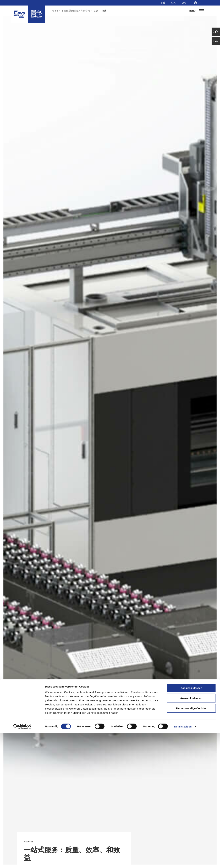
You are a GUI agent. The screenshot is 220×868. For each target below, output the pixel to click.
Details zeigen (183, 861)
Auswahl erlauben (191, 833)
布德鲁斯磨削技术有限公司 (76, 11)
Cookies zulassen (191, 823)
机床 (96, 11)
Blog (174, 3)
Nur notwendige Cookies (191, 843)
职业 (163, 3)
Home (55, 11)
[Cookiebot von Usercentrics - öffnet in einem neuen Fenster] (22, 861)
